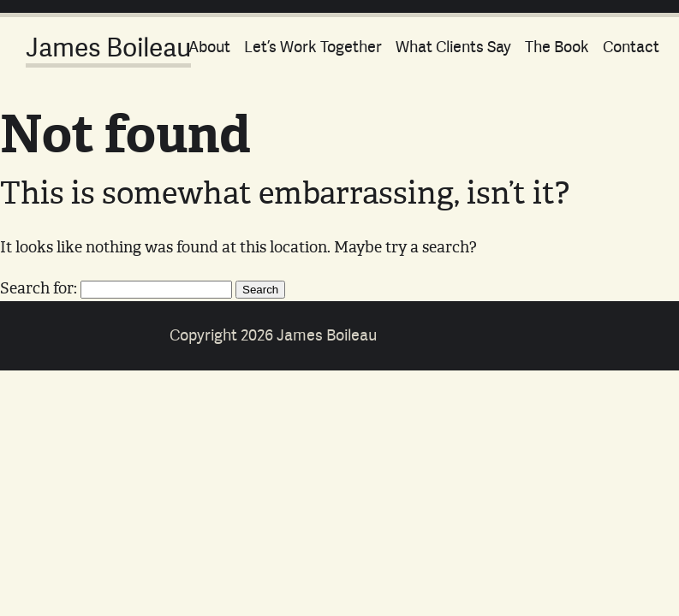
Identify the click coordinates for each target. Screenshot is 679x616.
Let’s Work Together (313, 47)
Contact (631, 47)
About (209, 47)
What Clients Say (453, 47)
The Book (557, 47)
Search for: (39, 287)
